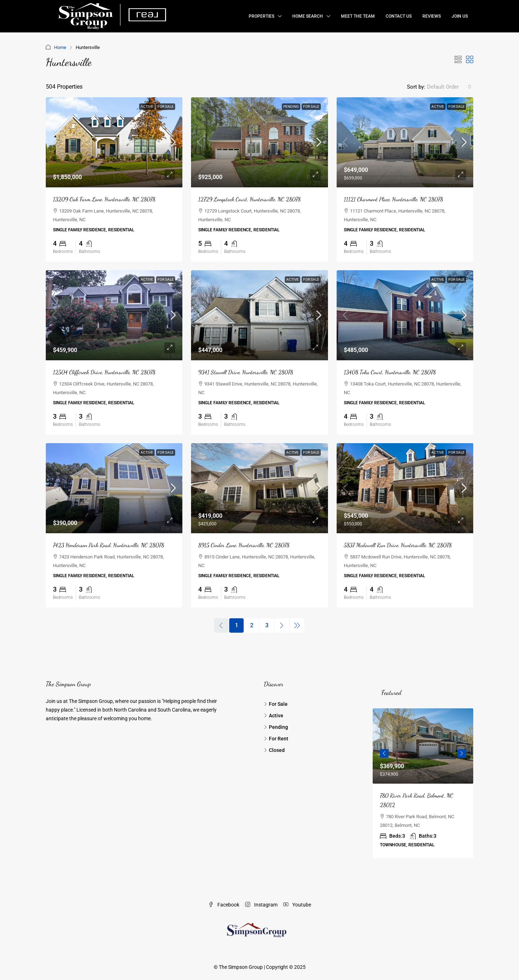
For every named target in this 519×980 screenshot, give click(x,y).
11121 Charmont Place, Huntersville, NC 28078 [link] (393, 199)
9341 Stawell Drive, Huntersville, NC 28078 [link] (246, 372)
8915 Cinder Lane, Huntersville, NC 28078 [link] (244, 545)
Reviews (432, 16)
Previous (384, 753)
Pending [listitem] (276, 727)
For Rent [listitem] (276, 739)
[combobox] (449, 87)
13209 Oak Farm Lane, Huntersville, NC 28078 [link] (104, 199)
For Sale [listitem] (276, 704)
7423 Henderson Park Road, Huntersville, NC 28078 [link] (108, 545)
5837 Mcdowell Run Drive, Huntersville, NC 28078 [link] (398, 545)
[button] (458, 60)
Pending (291, 106)
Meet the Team (358, 16)
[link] (114, 142)
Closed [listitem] (274, 750)
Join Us (460, 16)
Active (147, 106)
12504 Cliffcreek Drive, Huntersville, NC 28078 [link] (104, 372)
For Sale (166, 106)
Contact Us (399, 16)
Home (60, 47)
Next (462, 753)
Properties (261, 16)
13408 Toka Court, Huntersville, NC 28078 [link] (390, 372)
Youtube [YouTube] (297, 905)
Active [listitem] (274, 716)
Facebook (224, 905)
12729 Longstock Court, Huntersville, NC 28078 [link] (249, 199)
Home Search (308, 16)
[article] (423, 783)
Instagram (261, 905)
